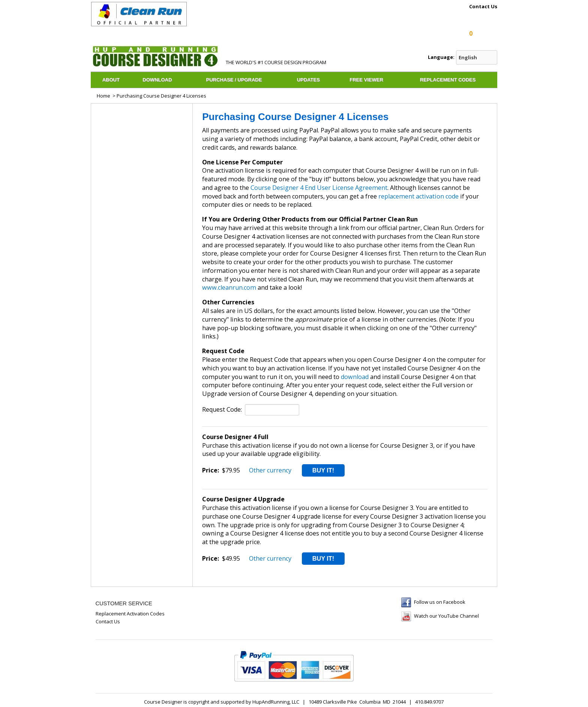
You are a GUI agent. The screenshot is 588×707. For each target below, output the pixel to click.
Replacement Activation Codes (130, 614)
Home (103, 96)
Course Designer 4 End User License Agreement (319, 188)
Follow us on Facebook (440, 602)
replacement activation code (418, 196)
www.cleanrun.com (229, 287)
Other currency (270, 470)
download (355, 377)
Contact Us (483, 7)
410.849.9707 (429, 702)
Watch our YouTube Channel (446, 616)
